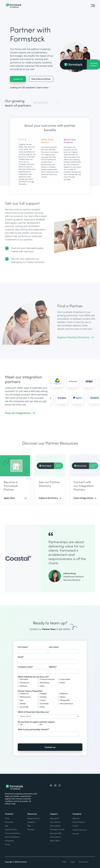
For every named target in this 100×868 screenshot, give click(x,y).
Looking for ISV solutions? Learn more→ (30, 87)
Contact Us (18, 79)
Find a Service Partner (41, 79)
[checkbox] (48, 683)
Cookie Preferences (80, 830)
